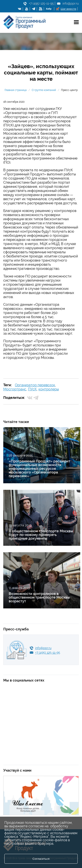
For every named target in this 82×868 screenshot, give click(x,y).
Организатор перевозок (35, 385)
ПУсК (32, 389)
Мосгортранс (15, 389)
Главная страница (16, 90)
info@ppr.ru (71, 3)
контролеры (49, 389)
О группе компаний (44, 90)
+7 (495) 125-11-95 (41, 3)
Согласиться (41, 859)
